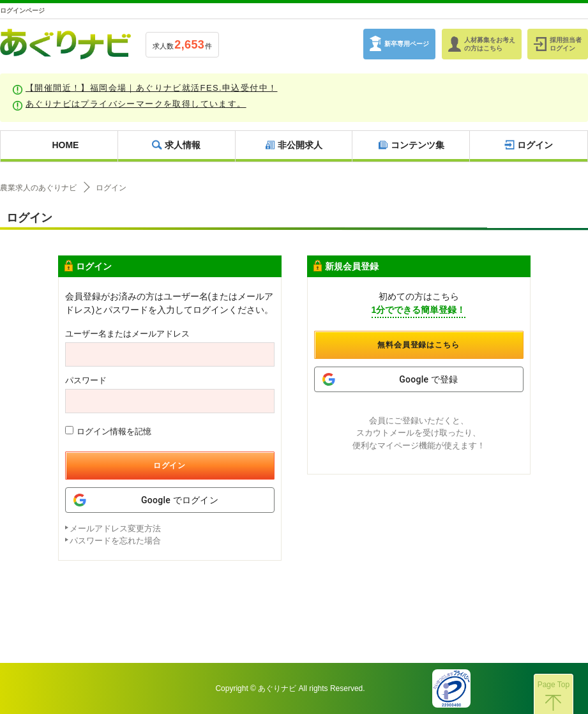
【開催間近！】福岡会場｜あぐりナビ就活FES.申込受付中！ (152, 88)
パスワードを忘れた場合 (115, 541)
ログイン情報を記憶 (108, 431)
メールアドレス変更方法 (115, 528)
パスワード (86, 380)
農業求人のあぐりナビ (38, 188)
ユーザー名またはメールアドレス (127, 334)
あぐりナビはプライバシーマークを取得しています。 (136, 104)
